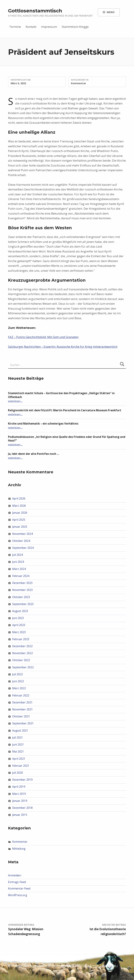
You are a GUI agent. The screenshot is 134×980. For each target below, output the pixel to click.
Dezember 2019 (22, 780)
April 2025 (19, 520)
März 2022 (19, 688)
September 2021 (23, 723)
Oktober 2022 (21, 660)
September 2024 (23, 548)
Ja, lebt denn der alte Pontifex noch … (34, 454)
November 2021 (23, 709)
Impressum (49, 27)
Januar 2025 (20, 527)
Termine (15, 27)
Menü (111, 12)
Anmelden (15, 875)
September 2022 (23, 667)
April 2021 (19, 759)
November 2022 (23, 653)
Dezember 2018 (22, 808)
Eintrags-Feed (17, 882)
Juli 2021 (18, 738)
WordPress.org (18, 895)
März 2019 (19, 794)
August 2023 (20, 611)
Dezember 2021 (22, 702)
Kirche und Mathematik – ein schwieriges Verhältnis (43, 424)
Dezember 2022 (22, 646)
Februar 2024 (21, 576)
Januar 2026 (20, 513)
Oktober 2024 (21, 541)
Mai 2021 (18, 752)
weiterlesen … (15, 401)
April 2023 (19, 625)
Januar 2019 (20, 801)
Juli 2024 (18, 555)
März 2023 (19, 632)
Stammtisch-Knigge (75, 27)
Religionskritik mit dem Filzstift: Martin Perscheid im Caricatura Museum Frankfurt (65, 410)
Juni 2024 (18, 562)
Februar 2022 (21, 695)
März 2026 (19, 506)
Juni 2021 (18, 745)
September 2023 (23, 604)
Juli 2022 (18, 674)
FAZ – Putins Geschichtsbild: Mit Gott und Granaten (43, 337)
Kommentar (79, 83)
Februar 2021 (21, 766)
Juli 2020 (18, 773)
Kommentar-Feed (19, 889)
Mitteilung (19, 849)
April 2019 (19, 787)
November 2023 (23, 590)
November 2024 (23, 534)
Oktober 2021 (21, 716)
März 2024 (19, 569)
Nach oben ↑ (110, 966)
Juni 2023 (18, 618)
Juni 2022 (18, 681)
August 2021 (20, 731)
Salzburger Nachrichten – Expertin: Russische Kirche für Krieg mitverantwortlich (63, 347)
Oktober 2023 (21, 597)
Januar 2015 (20, 815)
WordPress (82, 966)
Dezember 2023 (22, 583)
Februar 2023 (21, 639)
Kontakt (31, 27)
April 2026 (19, 499)
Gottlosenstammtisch (35, 11)
